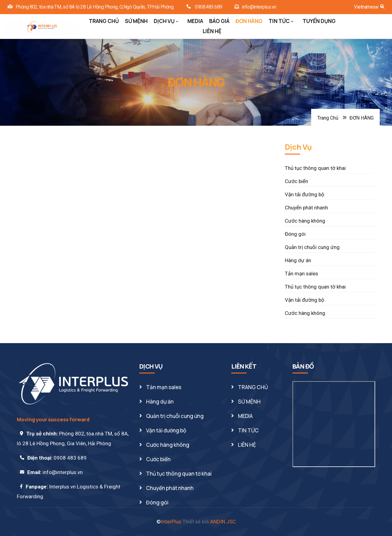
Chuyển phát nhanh (306, 208)
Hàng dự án (298, 260)
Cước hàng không (305, 221)
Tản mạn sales (302, 274)
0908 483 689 (70, 458)
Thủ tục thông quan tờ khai (315, 168)
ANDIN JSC (223, 522)
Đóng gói (295, 234)
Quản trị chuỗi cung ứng (312, 247)
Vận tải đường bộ (305, 194)
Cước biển (296, 181)
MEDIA (195, 21)
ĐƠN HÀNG (249, 21)
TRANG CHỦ (104, 21)
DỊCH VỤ (166, 21)
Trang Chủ (328, 118)
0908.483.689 (208, 7)
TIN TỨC (281, 21)
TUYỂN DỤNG (319, 21)
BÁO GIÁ (219, 21)
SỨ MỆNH (136, 21)
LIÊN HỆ (212, 31)
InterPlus (171, 522)
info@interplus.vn (259, 7)
